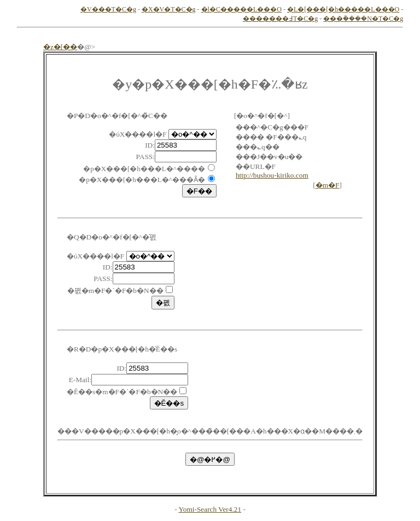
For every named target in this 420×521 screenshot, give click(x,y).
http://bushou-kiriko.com (272, 175)
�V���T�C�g (108, 9)
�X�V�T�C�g (169, 9)
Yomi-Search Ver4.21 (210, 509)
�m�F (328, 185)
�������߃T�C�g (280, 19)
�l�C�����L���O (241, 9)
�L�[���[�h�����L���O (343, 9)
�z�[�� (60, 47)
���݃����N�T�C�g (363, 19)
